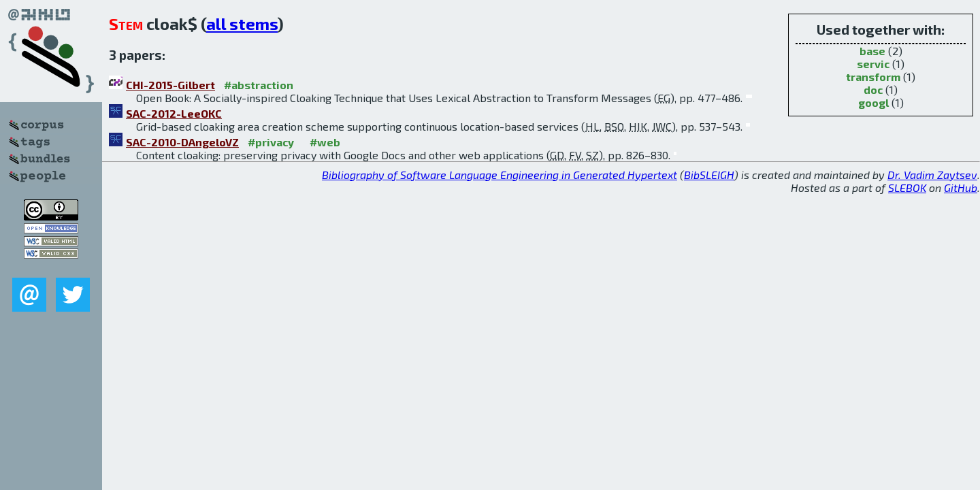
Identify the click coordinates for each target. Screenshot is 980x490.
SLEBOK (907, 187)
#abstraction (259, 85)
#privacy (271, 142)
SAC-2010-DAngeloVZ (182, 142)
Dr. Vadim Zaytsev (932, 175)
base (872, 51)
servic (873, 64)
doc (873, 89)
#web (325, 142)
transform (873, 77)
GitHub (961, 187)
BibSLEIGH (709, 175)
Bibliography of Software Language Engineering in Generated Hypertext (500, 175)
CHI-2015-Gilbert (170, 85)
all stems (242, 23)
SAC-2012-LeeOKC (174, 113)
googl (873, 102)
